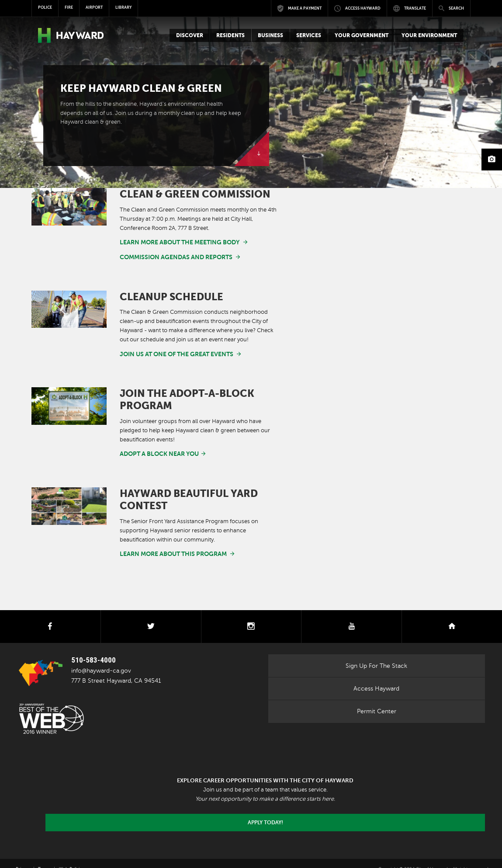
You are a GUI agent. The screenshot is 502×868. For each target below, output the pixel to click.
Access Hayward (376, 677)
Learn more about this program (167, 544)
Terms (44, 857)
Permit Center (377, 700)
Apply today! (265, 811)
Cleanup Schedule (171, 292)
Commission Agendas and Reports (170, 254)
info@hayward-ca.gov (101, 659)
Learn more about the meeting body (173, 242)
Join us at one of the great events (170, 349)
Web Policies (71, 857)
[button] (189, 35)
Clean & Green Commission (195, 194)
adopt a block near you (155, 447)
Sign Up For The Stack (376, 654)
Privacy (23, 857)
